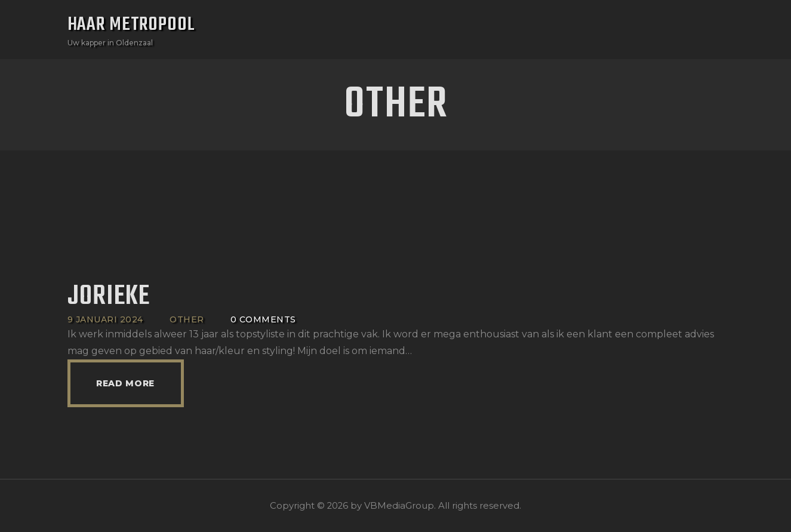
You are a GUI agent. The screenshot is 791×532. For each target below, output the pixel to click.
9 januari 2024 (105, 319)
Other (187, 319)
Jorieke (109, 297)
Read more (125, 383)
